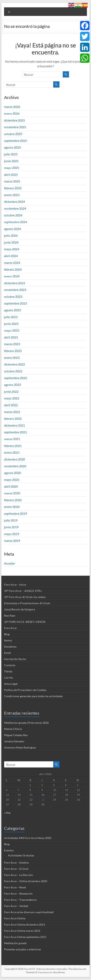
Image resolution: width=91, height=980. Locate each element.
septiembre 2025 (15, 141)
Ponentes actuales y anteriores (23, 949)
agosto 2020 (12, 473)
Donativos (10, 647)
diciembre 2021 (15, 425)
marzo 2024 (12, 263)
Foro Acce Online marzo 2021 (22, 931)
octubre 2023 (13, 296)
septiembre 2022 (15, 378)
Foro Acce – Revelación (18, 894)
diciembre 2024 (15, 202)
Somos (8, 640)
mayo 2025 (12, 168)
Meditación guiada (15, 943)
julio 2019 (11, 520)
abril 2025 (11, 174)
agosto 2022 (12, 385)
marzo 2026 (12, 107)
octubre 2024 (13, 215)
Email (8, 653)
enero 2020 (12, 507)
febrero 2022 (13, 419)
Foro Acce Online (15, 918)
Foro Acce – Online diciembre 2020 (26, 881)
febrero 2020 (13, 500)
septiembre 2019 (15, 513)
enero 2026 (12, 113)
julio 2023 (11, 317)
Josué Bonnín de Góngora (19, 609)
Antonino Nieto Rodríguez (20, 747)
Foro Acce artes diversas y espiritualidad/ (29, 912)
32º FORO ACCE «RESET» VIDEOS (25, 622)
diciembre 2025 (15, 120)
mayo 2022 (12, 398)
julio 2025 (11, 154)
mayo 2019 (12, 534)
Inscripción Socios (15, 659)
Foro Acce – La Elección (19, 875)
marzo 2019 (12, 541)
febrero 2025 (13, 188)
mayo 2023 (12, 330)
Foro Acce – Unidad (16, 906)
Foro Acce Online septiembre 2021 (25, 937)
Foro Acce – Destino (16, 863)
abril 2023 (11, 337)
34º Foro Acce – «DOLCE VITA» (23, 591)
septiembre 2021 (15, 432)
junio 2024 (11, 242)
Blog (7, 634)
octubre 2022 (13, 371)
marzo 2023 (12, 344)
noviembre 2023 (15, 290)
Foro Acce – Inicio (15, 585)
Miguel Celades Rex (16, 735)
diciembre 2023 (15, 283)
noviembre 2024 (15, 208)
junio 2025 (11, 161)
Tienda (8, 671)
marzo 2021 (12, 439)
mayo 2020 (12, 480)
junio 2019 (11, 527)
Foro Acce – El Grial (16, 869)
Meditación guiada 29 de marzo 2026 (26, 723)
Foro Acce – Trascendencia (20, 900)
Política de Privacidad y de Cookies (25, 690)
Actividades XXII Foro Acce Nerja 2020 (28, 838)
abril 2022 (11, 405)
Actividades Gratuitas (21, 855)
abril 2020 (11, 486)
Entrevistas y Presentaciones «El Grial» (27, 603)
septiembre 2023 (15, 303)
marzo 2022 (12, 412)
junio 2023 (11, 324)
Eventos (9, 850)
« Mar (8, 813)
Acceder (10, 563)
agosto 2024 (12, 229)
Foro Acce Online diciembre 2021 (25, 925)
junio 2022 (11, 391)
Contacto (10, 665)
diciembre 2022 (15, 364)
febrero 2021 (13, 446)
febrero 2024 (13, 269)
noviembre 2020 (15, 466)
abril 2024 (11, 256)
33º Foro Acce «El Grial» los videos (25, 597)
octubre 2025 (13, 134)
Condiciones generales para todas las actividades (33, 696)
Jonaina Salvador (14, 741)
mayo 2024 (12, 249)
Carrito (9, 678)
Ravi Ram (10, 616)
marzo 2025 (12, 181)
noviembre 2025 (15, 127)
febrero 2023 (13, 351)
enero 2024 (12, 276)
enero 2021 (12, 452)
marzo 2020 (12, 493)
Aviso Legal (11, 684)
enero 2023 (12, 357)
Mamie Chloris (13, 729)
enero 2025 (12, 195)
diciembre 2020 (15, 459)
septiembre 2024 (15, 222)
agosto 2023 (12, 310)
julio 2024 (11, 235)
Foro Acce (10, 628)
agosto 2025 (12, 147)
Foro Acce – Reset (15, 887)
